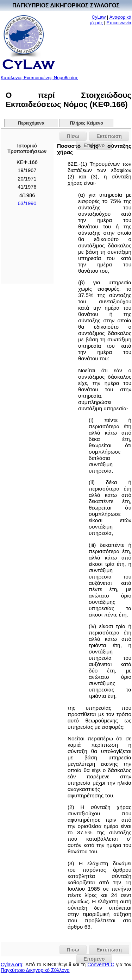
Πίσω (73, 136)
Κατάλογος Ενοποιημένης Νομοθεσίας (39, 78)
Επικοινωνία (119, 23)
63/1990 (27, 203)
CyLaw (99, 17)
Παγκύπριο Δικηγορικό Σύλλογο (35, 970)
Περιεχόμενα (31, 123)
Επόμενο (94, 959)
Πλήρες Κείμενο (86, 123)
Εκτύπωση (109, 136)
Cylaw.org (11, 965)
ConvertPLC (101, 965)
